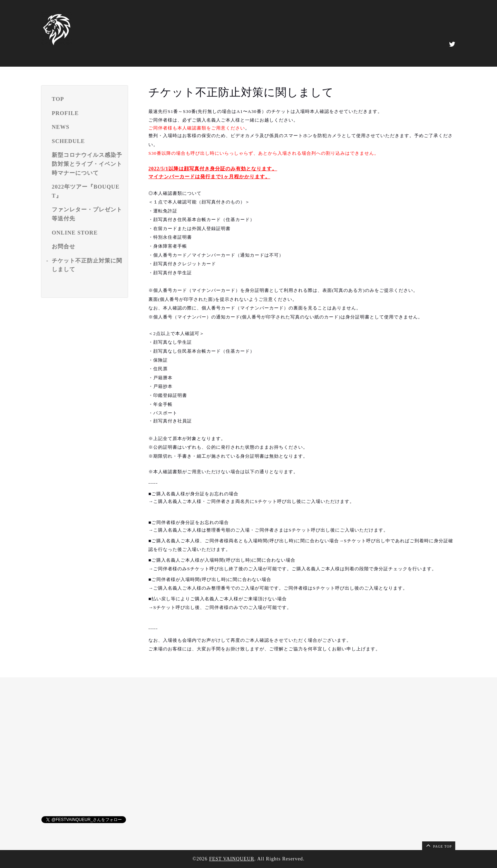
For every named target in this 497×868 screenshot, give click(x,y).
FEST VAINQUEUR (232, 859)
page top (438, 845)
